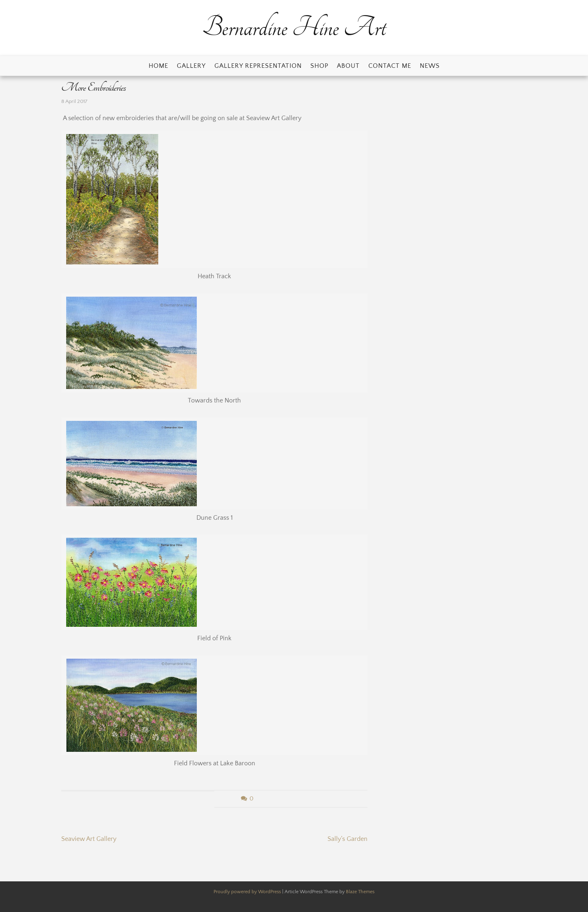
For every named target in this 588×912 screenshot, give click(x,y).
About (348, 66)
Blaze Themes (360, 892)
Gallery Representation (258, 66)
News (430, 66)
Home (158, 66)
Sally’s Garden (347, 839)
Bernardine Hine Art (294, 28)
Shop (319, 66)
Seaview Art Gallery (89, 839)
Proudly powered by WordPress (248, 892)
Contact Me (390, 66)
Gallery (191, 66)
